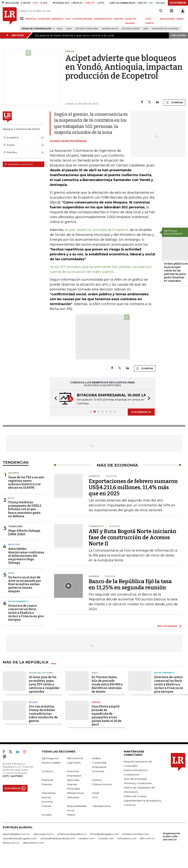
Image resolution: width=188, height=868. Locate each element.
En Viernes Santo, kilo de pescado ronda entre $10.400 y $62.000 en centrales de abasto (107, 684)
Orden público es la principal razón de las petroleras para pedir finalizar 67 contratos (176, 272)
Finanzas (47, 784)
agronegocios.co (44, 834)
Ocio (95, 797)
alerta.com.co (11, 843)
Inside (96, 793)
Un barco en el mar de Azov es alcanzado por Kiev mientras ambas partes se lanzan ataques (25, 584)
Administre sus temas (19, 164)
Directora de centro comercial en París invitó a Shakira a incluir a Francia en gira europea (26, 613)
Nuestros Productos (135, 770)
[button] (55, 399)
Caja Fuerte (74, 763)
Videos (71, 815)
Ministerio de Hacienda (165, 29)
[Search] (161, 11)
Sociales (47, 815)
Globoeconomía (102, 784)
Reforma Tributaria (87, 29)
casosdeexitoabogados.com (20, 838)
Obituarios (73, 797)
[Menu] (22, 19)
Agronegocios (50, 758)
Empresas (47, 780)
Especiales (73, 780)
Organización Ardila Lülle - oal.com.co (172, 836)
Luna (69, 29)
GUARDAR (175, 102)
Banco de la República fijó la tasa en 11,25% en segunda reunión (130, 584)
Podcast (47, 806)
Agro (95, 673)
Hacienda (13, 473)
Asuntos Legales (51, 763)
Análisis (96, 758)
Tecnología (15, 526)
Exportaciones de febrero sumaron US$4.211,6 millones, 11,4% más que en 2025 (133, 487)
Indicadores (49, 793)
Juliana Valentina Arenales (68, 141)
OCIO (68, 19)
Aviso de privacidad (135, 779)
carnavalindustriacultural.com (58, 838)
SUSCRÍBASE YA (141, 412)
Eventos (97, 780)
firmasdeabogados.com (104, 834)
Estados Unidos (131, 29)
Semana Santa (110, 29)
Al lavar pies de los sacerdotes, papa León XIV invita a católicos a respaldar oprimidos (44, 684)
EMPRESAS (58, 19)
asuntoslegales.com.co (16, 834)
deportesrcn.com (33, 843)
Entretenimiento (18, 601)
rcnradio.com (106, 838)
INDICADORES (167, 19)
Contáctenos (131, 775)
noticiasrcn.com (127, 838)
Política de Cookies (135, 796)
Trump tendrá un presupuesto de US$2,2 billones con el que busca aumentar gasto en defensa (25, 509)
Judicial (96, 702)
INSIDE (180, 19)
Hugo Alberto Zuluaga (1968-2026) (24, 532)
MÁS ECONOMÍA (167, 626)
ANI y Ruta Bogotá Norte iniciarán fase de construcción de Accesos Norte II (133, 537)
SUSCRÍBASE (178, 3)
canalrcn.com (86, 838)
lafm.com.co (147, 838)
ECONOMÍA (44, 19)
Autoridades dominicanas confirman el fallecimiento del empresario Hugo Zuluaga (26, 556)
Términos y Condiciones (138, 783)
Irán (146, 29)
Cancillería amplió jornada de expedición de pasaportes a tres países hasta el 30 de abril (106, 715)
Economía (98, 771)
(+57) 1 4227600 (13, 776)
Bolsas (33, 702)
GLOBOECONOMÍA (82, 19)
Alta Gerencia (75, 758)
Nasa (60, 29)
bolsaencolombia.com (136, 834)
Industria (14, 544)
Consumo (47, 771)
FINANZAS (31, 19)
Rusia (11, 573)
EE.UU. (11, 498)
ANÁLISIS (119, 19)
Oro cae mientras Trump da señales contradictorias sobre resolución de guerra (43, 714)
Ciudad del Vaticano (41, 673)
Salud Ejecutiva (101, 806)
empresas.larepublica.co (72, 834)
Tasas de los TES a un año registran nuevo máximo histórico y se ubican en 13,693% (26, 483)
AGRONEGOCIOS (103, 19)
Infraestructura (75, 793)
